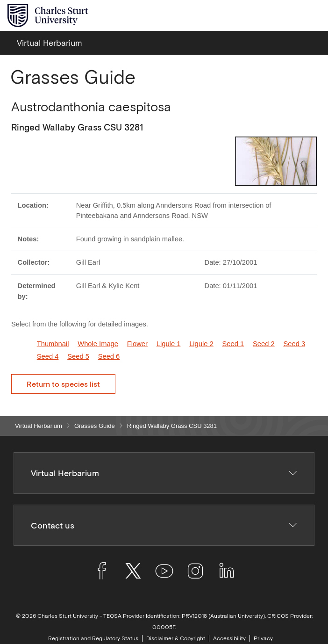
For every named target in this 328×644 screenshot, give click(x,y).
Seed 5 (78, 356)
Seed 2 (264, 344)
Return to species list (63, 384)
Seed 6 (109, 356)
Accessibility (229, 638)
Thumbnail (53, 344)
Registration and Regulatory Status (93, 638)
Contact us (164, 525)
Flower (137, 344)
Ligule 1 (169, 344)
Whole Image (98, 344)
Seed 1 (233, 344)
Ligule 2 (201, 344)
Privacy (263, 638)
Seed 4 (48, 356)
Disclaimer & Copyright (176, 638)
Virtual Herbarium (39, 426)
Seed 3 (294, 344)
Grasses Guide (95, 426)
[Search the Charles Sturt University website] (291, 16)
